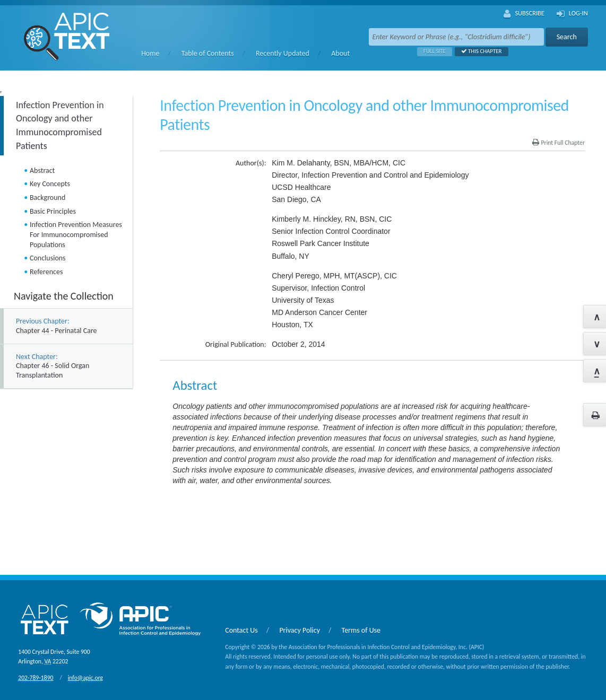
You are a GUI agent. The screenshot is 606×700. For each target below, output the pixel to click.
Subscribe (524, 14)
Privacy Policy (300, 630)
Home (150, 53)
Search (567, 37)
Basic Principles (53, 211)
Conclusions (48, 258)
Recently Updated (283, 53)
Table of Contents (208, 53)
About (340, 53)
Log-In (572, 14)
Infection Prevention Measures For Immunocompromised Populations (76, 234)
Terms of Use (361, 630)
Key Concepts (50, 184)
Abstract (42, 170)
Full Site (431, 51)
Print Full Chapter (559, 143)
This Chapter (478, 51)
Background (47, 198)
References (46, 272)
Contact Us (241, 630)
